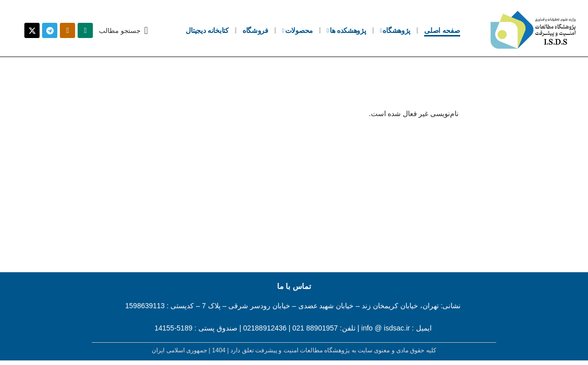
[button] (123, 30)
